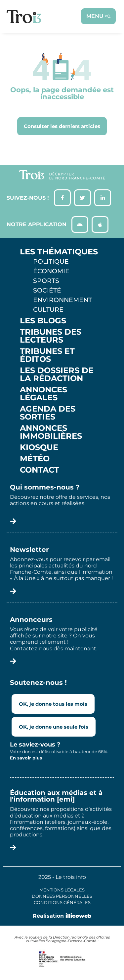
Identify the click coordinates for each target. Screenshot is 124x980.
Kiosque (39, 447)
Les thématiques (59, 252)
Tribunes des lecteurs (51, 336)
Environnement (62, 300)
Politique (51, 261)
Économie (51, 271)
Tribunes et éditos (47, 355)
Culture (48, 309)
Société (47, 290)
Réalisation (62, 916)
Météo (35, 459)
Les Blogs (43, 321)
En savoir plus (26, 758)
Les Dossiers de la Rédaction (57, 374)
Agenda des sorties (48, 413)
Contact (40, 470)
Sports (46, 281)
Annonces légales (43, 394)
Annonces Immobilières (51, 432)
